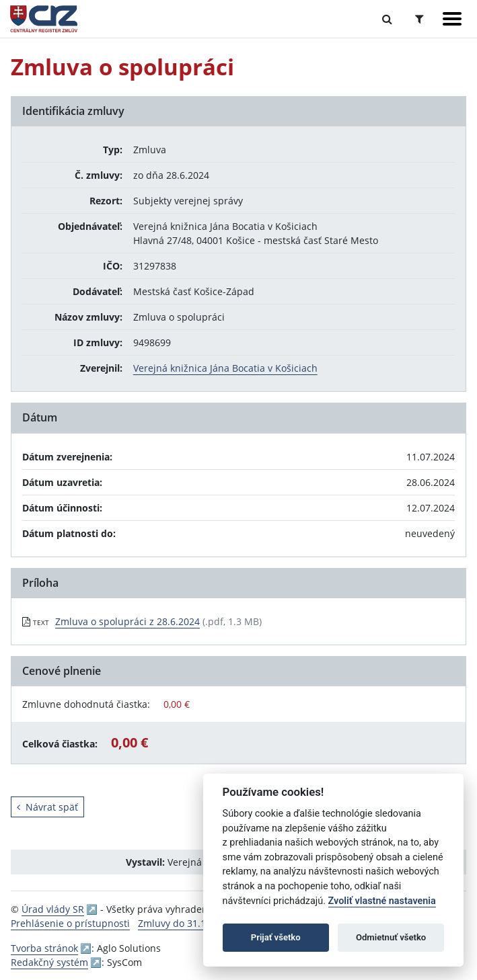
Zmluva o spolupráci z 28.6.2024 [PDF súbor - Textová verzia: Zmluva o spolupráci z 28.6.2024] (127, 621)
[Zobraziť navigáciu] (452, 19)
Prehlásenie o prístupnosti (70, 923)
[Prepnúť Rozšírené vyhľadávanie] (419, 19)
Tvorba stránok (44, 948)
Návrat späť (47, 807)
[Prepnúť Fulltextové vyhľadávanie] (387, 19)
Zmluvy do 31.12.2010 (187, 923)
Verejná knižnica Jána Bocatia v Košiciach (225, 368)
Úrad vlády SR (53, 909)
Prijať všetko (276, 937)
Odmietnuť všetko (391, 937)
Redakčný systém (49, 962)
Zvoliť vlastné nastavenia (382, 901)
